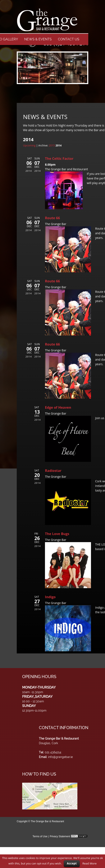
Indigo (50, 597)
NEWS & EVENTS (38, 39)
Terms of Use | (40, 836)
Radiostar (53, 471)
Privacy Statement (60, 836)
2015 (52, 145)
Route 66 (52, 218)
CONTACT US (69, 39)
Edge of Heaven (58, 407)
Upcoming (29, 145)
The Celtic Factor (59, 159)
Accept (72, 863)
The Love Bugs (57, 534)
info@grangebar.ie (60, 757)
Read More (90, 863)
